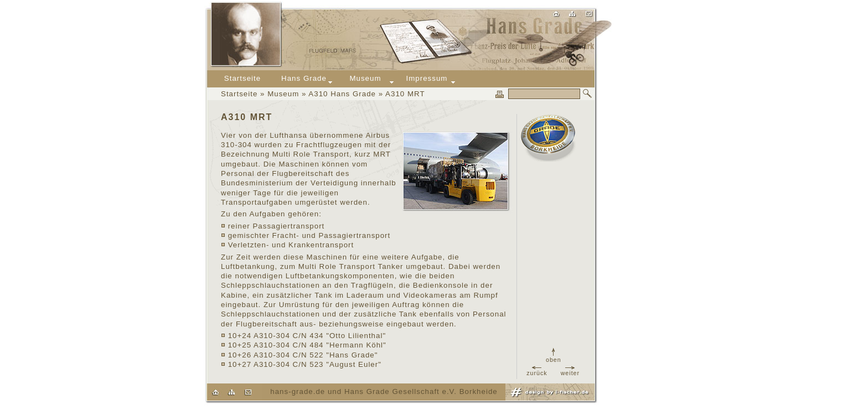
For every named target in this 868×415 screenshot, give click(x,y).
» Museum (278, 94)
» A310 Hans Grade (337, 94)
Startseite (239, 94)
